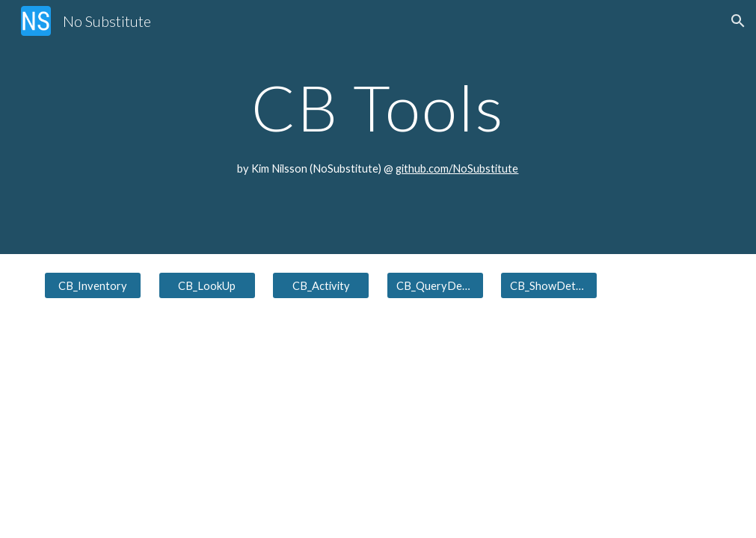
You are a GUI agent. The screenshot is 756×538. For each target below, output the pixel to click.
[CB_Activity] (321, 285)
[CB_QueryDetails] (435, 285)
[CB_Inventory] (93, 285)
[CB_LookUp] (207, 285)
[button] (738, 21)
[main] (378, 107)
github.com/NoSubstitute (457, 168)
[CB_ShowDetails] (549, 285)
